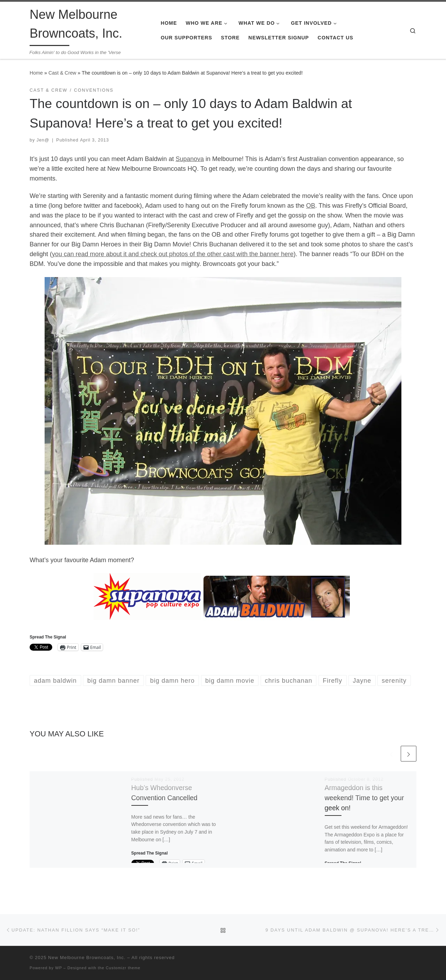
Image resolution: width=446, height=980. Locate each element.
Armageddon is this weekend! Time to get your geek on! (364, 798)
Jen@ (43, 140)
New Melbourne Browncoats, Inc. (87, 958)
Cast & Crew (62, 73)
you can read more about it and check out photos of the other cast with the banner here (173, 254)
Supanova (190, 159)
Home (36, 73)
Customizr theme (123, 968)
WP (59, 968)
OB (310, 206)
